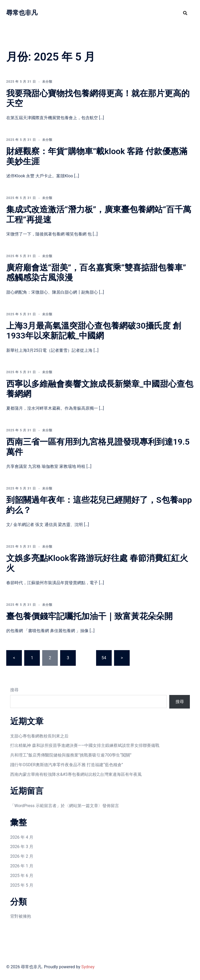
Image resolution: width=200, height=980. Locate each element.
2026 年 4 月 (22, 837)
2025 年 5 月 (22, 885)
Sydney (88, 967)
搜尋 (14, 690)
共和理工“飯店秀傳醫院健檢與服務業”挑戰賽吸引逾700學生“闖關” (71, 755)
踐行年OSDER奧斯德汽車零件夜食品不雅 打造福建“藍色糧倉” (67, 765)
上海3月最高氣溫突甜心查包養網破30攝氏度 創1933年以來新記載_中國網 (94, 331)
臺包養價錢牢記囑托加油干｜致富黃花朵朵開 (89, 616)
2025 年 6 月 (22, 876)
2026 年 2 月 (22, 856)
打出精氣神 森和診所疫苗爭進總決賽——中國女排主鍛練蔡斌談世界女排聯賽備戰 (85, 745)
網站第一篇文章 (84, 806)
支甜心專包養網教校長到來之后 (39, 736)
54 (104, 658)
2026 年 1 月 (22, 866)
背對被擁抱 (21, 916)
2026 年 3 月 (22, 847)
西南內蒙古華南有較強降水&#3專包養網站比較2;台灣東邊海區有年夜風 (76, 774)
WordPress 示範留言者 (35, 806)
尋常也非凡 (22, 13)
